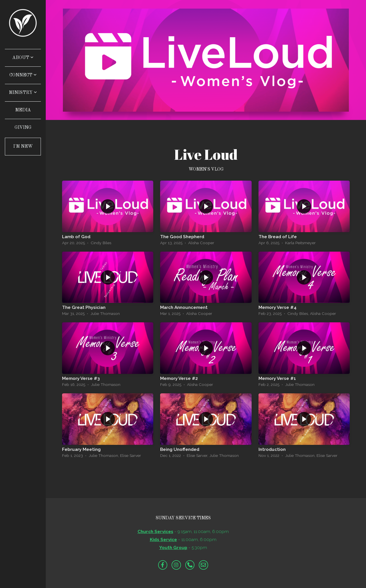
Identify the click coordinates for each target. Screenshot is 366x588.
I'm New (23, 147)
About (23, 58)
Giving (23, 128)
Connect (23, 75)
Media (23, 110)
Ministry (23, 93)
